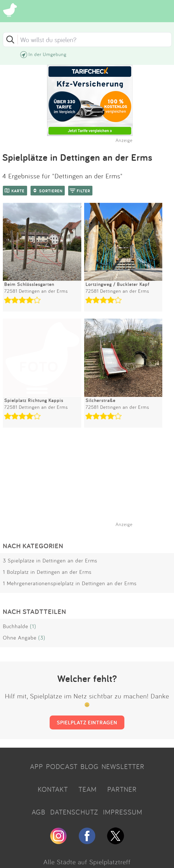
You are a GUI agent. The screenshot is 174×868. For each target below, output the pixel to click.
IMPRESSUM (123, 812)
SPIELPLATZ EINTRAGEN (87, 722)
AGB (39, 812)
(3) (42, 638)
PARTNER (122, 789)
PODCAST (62, 766)
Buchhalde (16, 626)
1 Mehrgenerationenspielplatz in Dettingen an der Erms (70, 583)
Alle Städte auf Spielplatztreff (87, 862)
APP (37, 766)
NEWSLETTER (123, 766)
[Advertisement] (90, 484)
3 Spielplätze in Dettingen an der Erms (50, 560)
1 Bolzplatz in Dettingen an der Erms (47, 572)
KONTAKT (53, 789)
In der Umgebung (47, 54)
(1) (33, 626)
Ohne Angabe (20, 638)
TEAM (88, 789)
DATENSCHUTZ (74, 812)
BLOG (90, 766)
